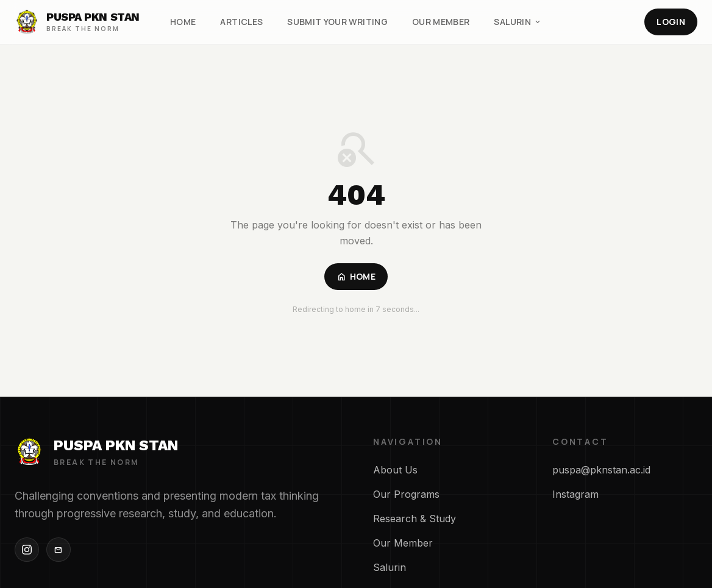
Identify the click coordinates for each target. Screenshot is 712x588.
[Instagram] (27, 550)
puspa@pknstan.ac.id (601, 470)
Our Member (441, 22)
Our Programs (406, 494)
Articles (241, 22)
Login (671, 22)
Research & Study (415, 519)
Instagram (575, 494)
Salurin (518, 22)
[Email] (59, 550)
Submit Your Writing (337, 22)
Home (183, 22)
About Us (395, 470)
